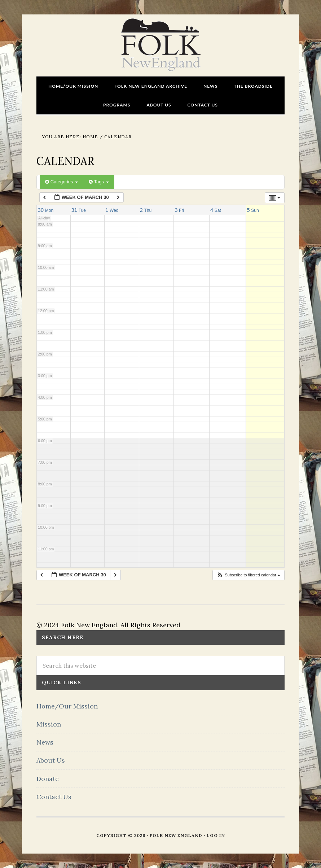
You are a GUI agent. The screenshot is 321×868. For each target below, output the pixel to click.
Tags (99, 182)
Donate (48, 779)
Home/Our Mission (67, 706)
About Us (51, 760)
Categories (61, 182)
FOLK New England (161, 45)
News (45, 742)
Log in (216, 835)
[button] (248, 575)
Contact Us (54, 797)
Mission (49, 724)
